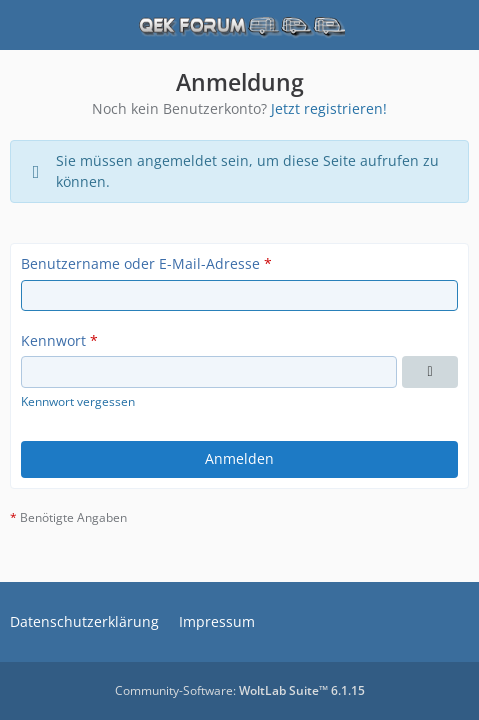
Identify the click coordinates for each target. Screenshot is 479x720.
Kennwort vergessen (78, 401)
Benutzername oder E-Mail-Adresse (140, 263)
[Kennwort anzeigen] (430, 372)
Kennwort (53, 340)
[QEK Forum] (240, 25)
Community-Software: (240, 690)
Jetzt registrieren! (329, 108)
